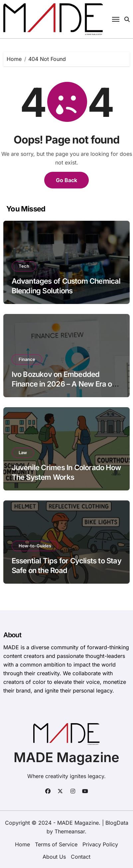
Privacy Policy (100, 844)
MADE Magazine (66, 757)
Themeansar (70, 831)
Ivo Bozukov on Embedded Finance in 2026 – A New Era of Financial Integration (63, 384)
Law (23, 452)
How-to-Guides (35, 546)
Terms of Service (56, 844)
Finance (27, 359)
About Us (54, 857)
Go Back (66, 180)
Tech (24, 266)
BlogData (117, 823)
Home (22, 844)
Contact (81, 857)
